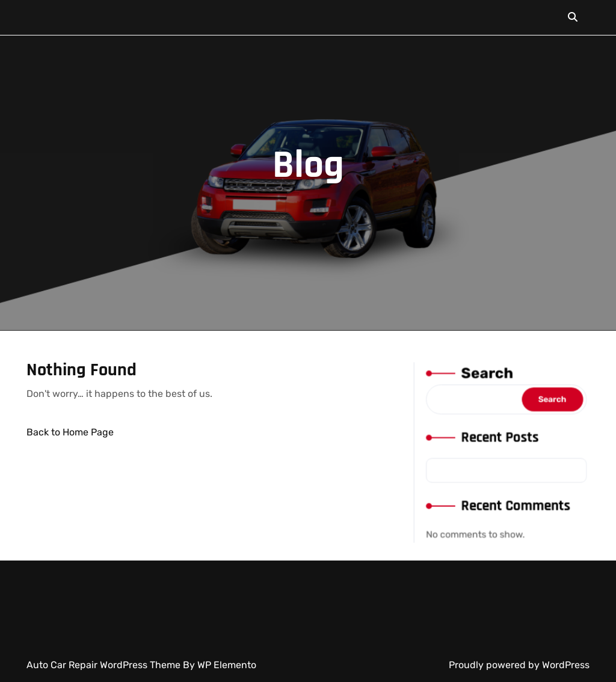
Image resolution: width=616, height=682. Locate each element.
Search (487, 377)
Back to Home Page (70, 432)
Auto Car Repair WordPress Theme (105, 665)
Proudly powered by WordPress (519, 665)
